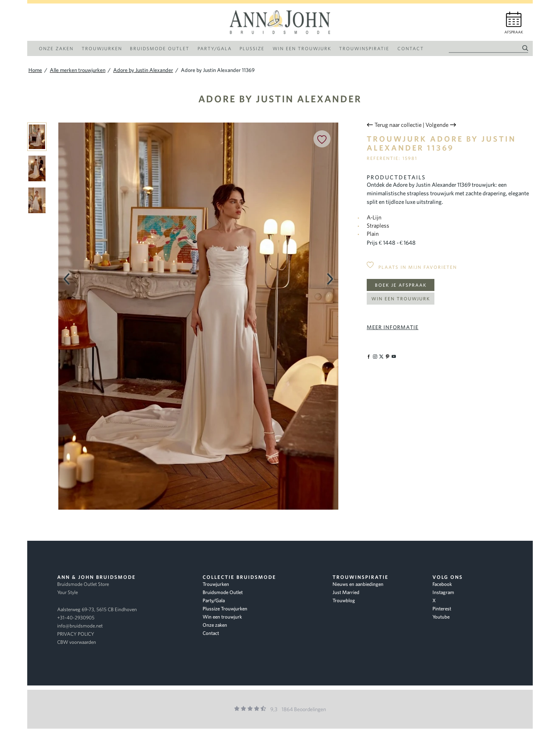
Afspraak (514, 32)
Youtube (441, 617)
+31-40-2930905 (76, 618)
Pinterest (442, 609)
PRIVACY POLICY (76, 634)
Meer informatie (393, 327)
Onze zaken (215, 625)
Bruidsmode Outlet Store (83, 584)
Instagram (443, 592)
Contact (211, 633)
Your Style (67, 592)
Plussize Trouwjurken (225, 609)
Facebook (442, 584)
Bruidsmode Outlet (223, 592)
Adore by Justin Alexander (280, 99)
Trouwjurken (216, 584)
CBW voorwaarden (77, 642)
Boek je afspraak (401, 285)
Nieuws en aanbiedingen (358, 584)
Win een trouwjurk (401, 299)
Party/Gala (214, 600)
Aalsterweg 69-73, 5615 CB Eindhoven (97, 609)
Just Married (346, 592)
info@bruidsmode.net (80, 626)
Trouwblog (344, 600)
